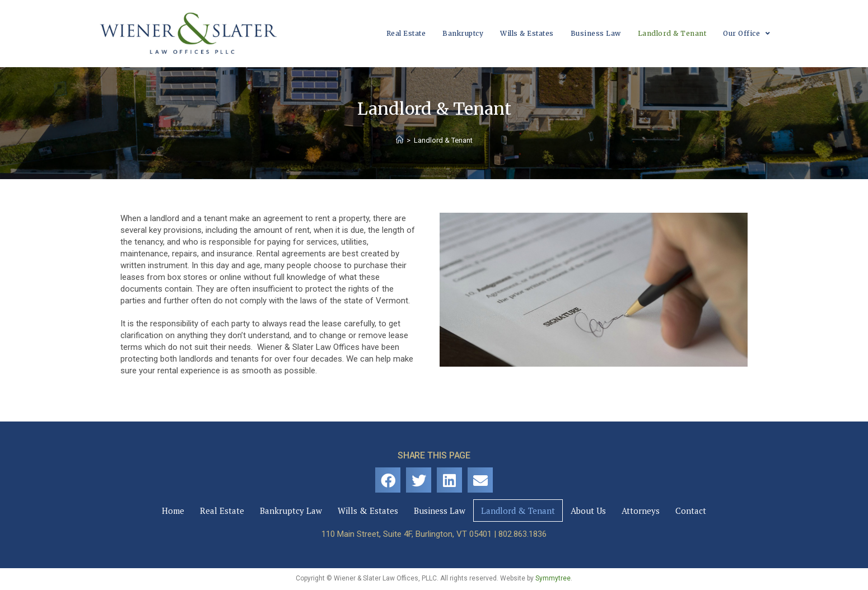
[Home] (400, 140)
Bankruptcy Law (291, 511)
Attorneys (641, 511)
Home (173, 511)
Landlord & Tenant (518, 511)
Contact (691, 511)
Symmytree (553, 578)
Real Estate (222, 511)
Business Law (440, 511)
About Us (588, 511)
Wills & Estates (368, 511)
